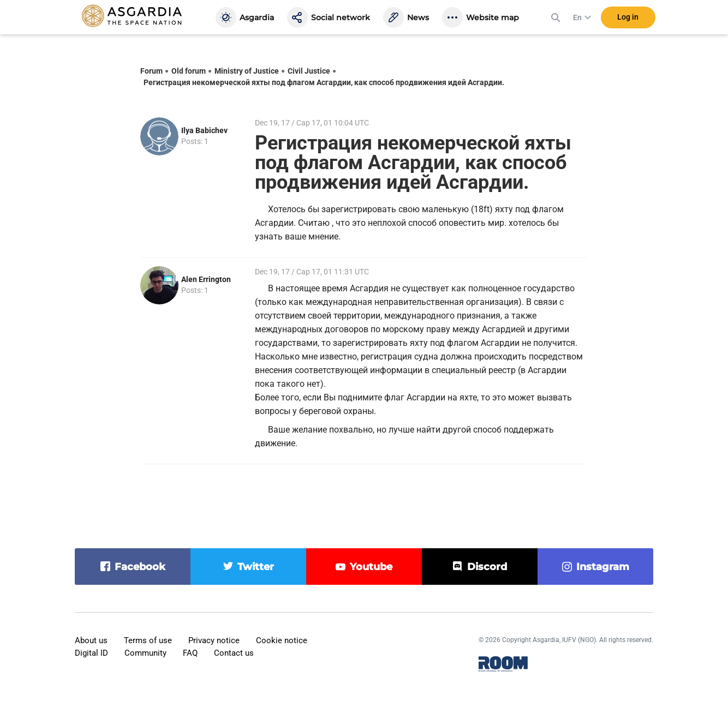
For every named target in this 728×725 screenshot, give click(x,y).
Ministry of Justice (247, 71)
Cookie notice (282, 640)
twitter (256, 567)
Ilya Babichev (204, 130)
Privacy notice (214, 640)
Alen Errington (206, 279)
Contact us (234, 653)
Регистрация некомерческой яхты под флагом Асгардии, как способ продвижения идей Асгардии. (324, 82)
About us (91, 640)
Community (145, 653)
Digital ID (91, 653)
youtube (371, 567)
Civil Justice (309, 71)
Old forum (189, 71)
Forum (151, 71)
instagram (603, 567)
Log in (628, 21)
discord (487, 567)
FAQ (190, 653)
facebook (140, 567)
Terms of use (148, 640)
